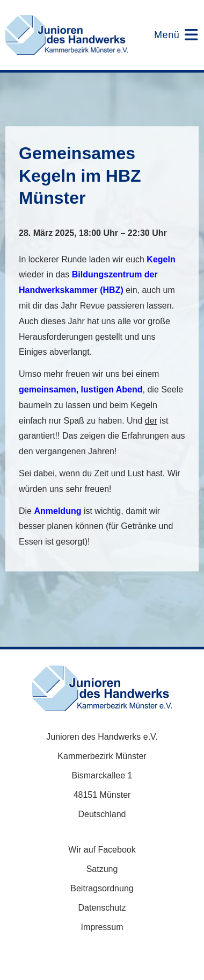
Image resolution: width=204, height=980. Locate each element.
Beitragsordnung (102, 888)
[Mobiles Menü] (169, 35)
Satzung (102, 869)
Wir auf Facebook (102, 850)
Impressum (102, 927)
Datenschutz (102, 908)
